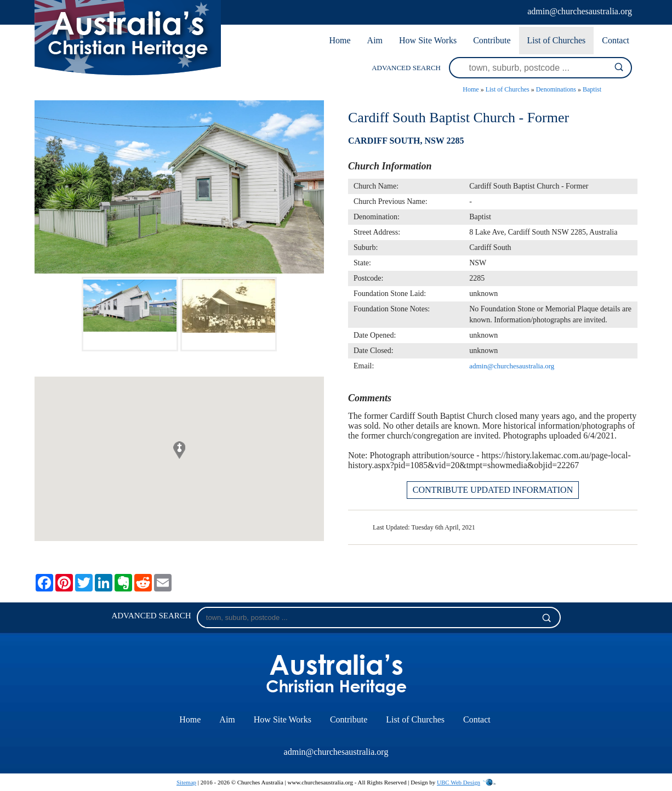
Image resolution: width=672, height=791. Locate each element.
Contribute (492, 40)
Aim (375, 40)
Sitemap (186, 782)
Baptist (592, 89)
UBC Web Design (459, 782)
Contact (616, 40)
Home (340, 40)
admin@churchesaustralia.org (580, 11)
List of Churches (557, 40)
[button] (179, 450)
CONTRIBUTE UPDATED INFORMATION (493, 490)
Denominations (556, 89)
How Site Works (428, 40)
